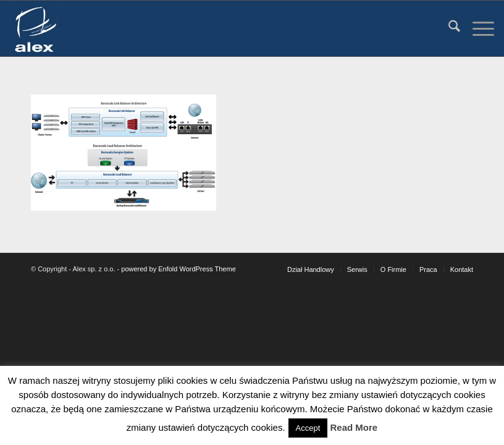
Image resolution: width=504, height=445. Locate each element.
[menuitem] (448, 28)
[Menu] (477, 28)
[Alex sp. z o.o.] (34, 28)
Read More (354, 427)
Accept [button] (308, 428)
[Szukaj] (448, 28)
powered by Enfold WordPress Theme (178, 269)
